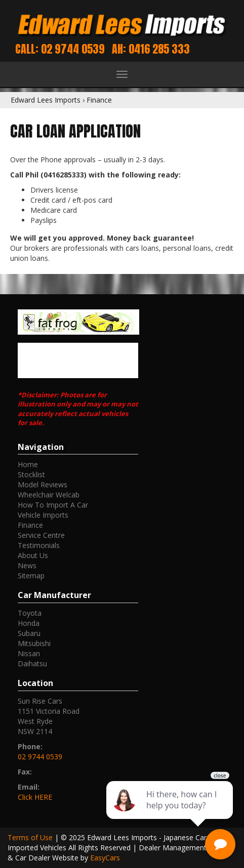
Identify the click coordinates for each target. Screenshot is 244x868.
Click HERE (35, 797)
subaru (29, 633)
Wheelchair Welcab (49, 495)
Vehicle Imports (43, 515)
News (27, 565)
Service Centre (41, 535)
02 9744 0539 (40, 757)
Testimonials (39, 545)
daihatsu (32, 664)
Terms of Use (31, 837)
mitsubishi (34, 643)
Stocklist (31, 474)
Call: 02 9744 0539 (60, 49)
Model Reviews (43, 485)
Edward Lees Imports (46, 100)
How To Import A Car (53, 505)
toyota (30, 613)
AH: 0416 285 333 (151, 49)
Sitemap (31, 576)
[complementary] (171, 812)
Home (28, 464)
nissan (29, 653)
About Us (33, 555)
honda (29, 623)
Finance (99, 100)
